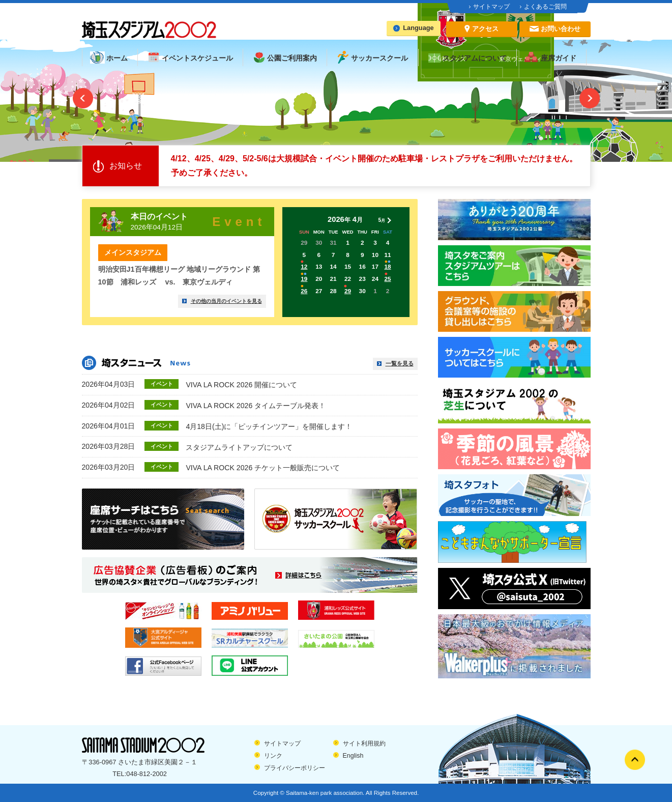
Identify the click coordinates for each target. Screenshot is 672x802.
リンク (273, 756)
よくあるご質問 (545, 7)
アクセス (485, 29)
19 (304, 279)
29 (348, 291)
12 (304, 266)
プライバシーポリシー (295, 768)
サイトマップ (491, 7)
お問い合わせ (561, 29)
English (353, 756)
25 (388, 279)
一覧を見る (400, 363)
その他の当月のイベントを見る (226, 301)
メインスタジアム (133, 252)
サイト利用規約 (364, 743)
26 (304, 291)
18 (388, 266)
